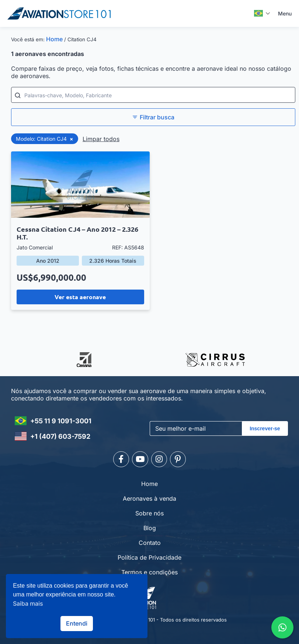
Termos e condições (149, 570)
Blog (150, 525)
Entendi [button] (77, 623)
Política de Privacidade (149, 555)
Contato (150, 540)
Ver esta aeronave (80, 297)
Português (258, 13)
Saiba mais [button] (28, 603)
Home (54, 39)
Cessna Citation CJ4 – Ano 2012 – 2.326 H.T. (77, 233)
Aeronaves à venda (149, 496)
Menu (285, 13)
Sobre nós (149, 511)
